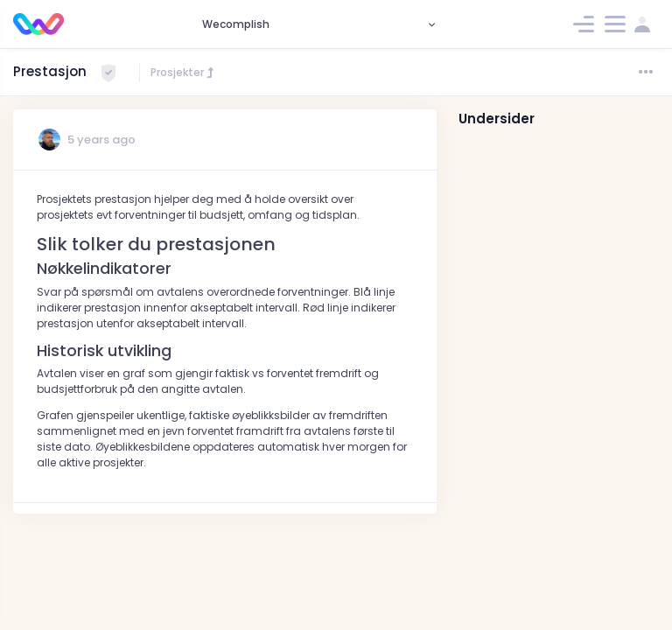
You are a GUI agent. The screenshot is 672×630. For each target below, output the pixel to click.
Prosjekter (183, 72)
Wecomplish (236, 24)
